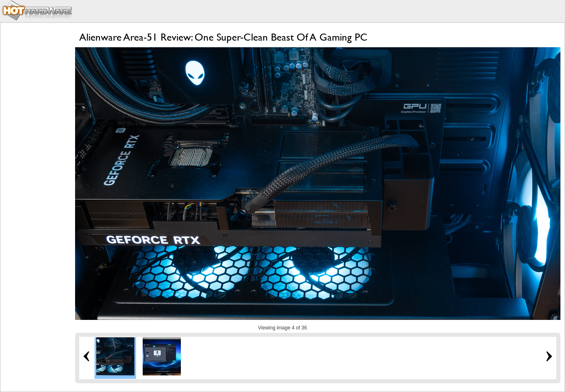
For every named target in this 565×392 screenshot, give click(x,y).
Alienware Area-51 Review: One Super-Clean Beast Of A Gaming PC (223, 37)
